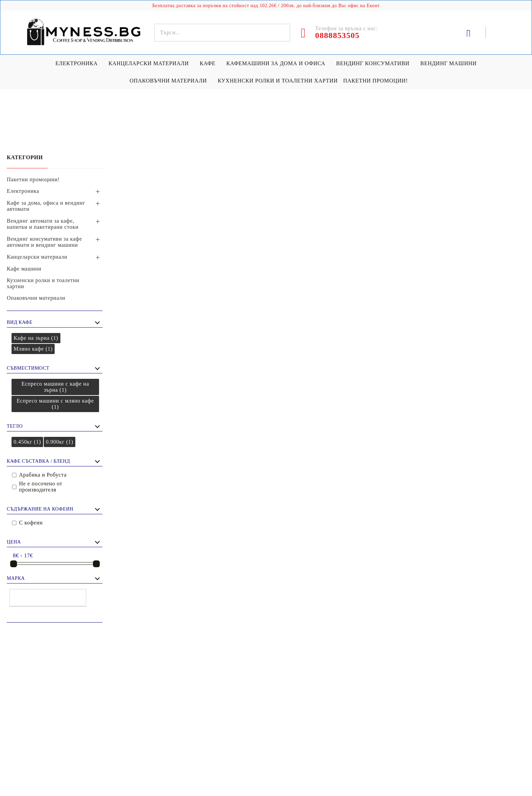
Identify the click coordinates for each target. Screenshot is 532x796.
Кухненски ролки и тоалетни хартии (278, 81)
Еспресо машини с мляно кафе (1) (55, 404)
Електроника (77, 63)
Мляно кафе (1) (33, 349)
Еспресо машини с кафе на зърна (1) (55, 387)
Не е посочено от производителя (41, 487)
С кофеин (31, 523)
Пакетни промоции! (375, 81)
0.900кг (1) (60, 442)
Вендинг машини (449, 63)
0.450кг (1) (27, 442)
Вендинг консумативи (373, 63)
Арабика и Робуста (43, 475)
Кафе (208, 63)
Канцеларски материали (149, 63)
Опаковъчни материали (168, 81)
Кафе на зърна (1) (36, 338)
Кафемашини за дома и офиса (276, 63)
